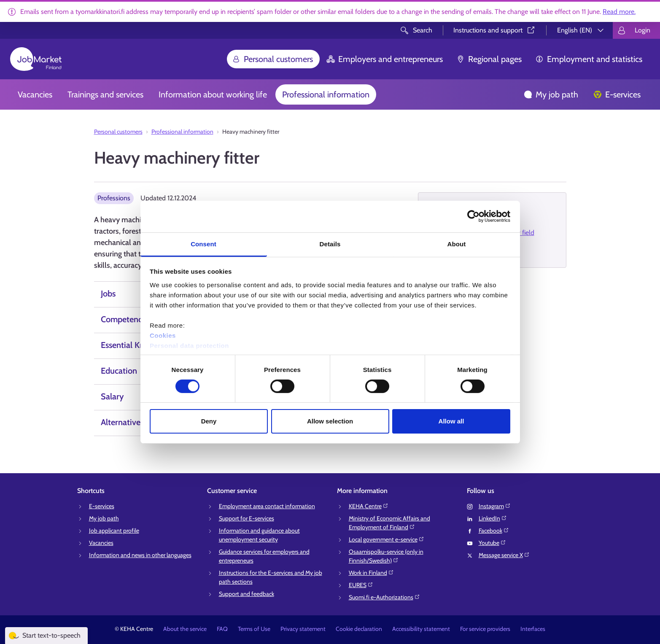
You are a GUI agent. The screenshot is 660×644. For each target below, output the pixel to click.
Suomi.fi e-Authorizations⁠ (384, 597)
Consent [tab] (203, 244)
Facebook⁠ (494, 531)
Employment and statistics (589, 59)
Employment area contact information (267, 506)
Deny (209, 421)
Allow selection (330, 421)
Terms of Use (254, 629)
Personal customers (272, 59)
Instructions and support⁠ (495, 30)
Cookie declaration (359, 629)
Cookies (163, 335)
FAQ (222, 629)
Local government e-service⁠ (387, 539)
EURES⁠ (361, 585)
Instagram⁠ (495, 506)
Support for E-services (246, 518)
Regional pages (489, 59)
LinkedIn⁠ (493, 518)
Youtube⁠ (492, 543)
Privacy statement (303, 629)
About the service (185, 629)
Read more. (619, 12)
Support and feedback (246, 594)
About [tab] (457, 244)
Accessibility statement (421, 629)
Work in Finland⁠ (371, 573)
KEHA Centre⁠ (369, 506)
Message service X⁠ (504, 555)
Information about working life (213, 94)
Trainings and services (105, 94)
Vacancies (35, 94)
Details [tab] (330, 244)
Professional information (326, 94)
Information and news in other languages (140, 555)
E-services (617, 94)
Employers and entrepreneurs (385, 59)
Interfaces (533, 629)
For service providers (485, 629)
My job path (551, 94)
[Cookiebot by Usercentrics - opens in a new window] (473, 216)
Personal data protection (189, 345)
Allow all (451, 421)
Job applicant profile (114, 531)
